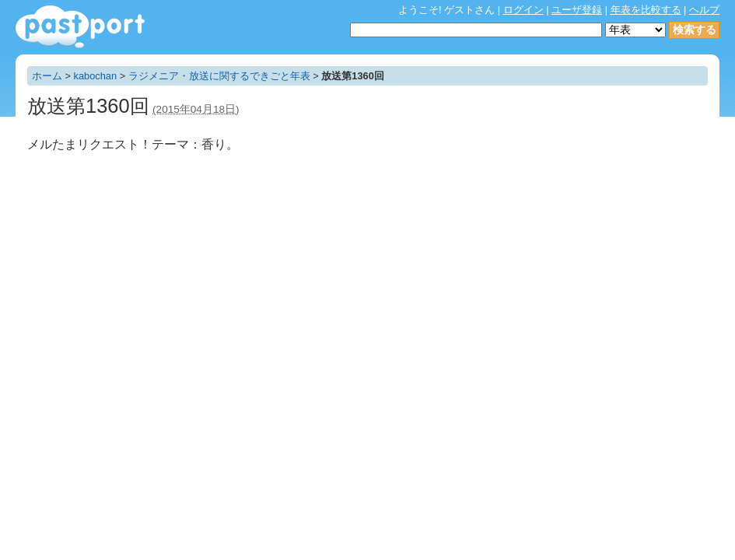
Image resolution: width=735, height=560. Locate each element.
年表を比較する (646, 10)
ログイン (523, 10)
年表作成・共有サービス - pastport (80, 27)
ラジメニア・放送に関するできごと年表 (219, 76)
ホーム (47, 76)
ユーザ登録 (577, 10)
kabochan (96, 76)
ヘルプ (704, 10)
